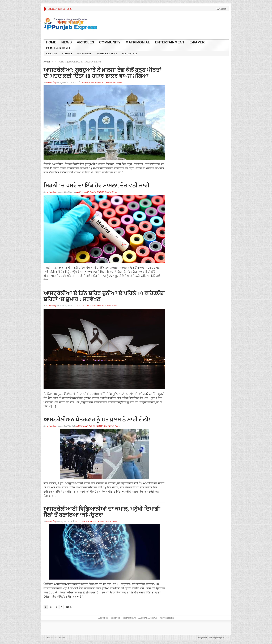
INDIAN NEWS (84, 54)
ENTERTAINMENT (170, 42)
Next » (69, 607)
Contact (67, 54)
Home (51, 42)
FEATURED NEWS (105, 426)
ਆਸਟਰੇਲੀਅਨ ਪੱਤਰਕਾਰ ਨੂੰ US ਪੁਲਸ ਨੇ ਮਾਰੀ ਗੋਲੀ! (97, 420)
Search (222, 9)
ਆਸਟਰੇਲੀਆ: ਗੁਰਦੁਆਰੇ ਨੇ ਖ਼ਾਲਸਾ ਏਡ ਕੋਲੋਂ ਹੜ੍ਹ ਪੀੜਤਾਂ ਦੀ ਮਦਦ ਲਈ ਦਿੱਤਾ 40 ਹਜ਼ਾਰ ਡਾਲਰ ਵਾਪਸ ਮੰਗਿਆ (102, 73)
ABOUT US (52, 54)
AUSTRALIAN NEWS (107, 54)
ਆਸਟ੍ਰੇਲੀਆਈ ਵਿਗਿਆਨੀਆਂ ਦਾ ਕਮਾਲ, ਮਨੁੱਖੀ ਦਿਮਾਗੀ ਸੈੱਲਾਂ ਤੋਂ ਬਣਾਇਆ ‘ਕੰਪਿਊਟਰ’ (102, 512)
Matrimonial (138, 42)
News (67, 42)
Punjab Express (58, 638)
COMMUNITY (110, 42)
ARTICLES (86, 42)
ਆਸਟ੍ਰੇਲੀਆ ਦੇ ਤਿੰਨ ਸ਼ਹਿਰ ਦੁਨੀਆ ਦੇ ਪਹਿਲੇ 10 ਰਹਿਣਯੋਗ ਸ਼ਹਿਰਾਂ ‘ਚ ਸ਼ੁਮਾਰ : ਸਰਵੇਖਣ (104, 296)
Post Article (59, 48)
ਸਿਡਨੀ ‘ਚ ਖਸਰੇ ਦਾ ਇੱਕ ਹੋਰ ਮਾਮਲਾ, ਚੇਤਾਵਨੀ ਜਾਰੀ (97, 186)
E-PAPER (197, 42)
